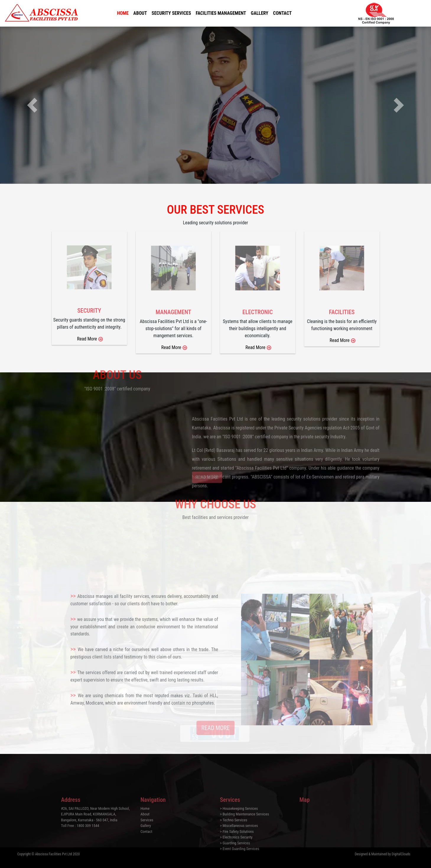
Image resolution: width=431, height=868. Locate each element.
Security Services (171, 13)
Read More (256, 347)
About (140, 13)
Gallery (260, 13)
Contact (282, 13)
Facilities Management (221, 13)
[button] (32, 105)
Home (123, 13)
